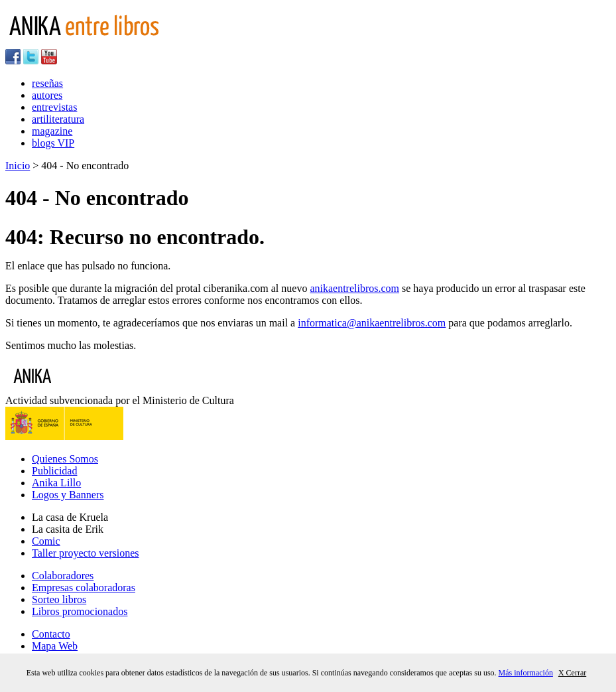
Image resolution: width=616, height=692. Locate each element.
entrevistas (54, 107)
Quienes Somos (65, 459)
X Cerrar (572, 673)
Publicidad (54, 471)
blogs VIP (53, 143)
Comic (46, 541)
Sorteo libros (59, 599)
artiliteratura (58, 119)
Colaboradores (63, 576)
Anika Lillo (56, 483)
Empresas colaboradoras (84, 588)
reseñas (47, 83)
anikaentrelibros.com (354, 288)
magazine (52, 131)
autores (47, 95)
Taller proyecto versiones (85, 553)
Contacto (51, 634)
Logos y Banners (68, 495)
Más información (526, 673)
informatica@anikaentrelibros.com (372, 323)
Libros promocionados (80, 611)
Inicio (18, 166)
